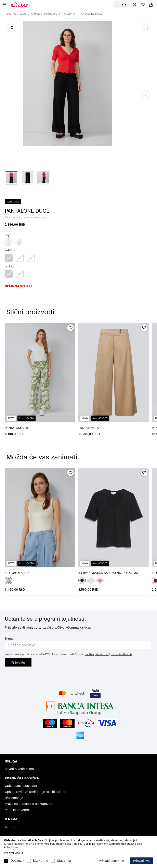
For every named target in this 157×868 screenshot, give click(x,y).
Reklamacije (14, 798)
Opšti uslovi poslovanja (22, 786)
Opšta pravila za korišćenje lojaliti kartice (36, 792)
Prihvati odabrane (112, 861)
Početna (10, 14)
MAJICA (17, 573)
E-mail (10, 638)
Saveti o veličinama (19, 769)
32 (20, 274)
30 (9, 274)
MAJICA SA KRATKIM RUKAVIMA (108, 573)
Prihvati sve (141, 861)
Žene (23, 14)
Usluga (11, 761)
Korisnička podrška (22, 778)
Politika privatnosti (19, 810)
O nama (11, 819)
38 (31, 258)
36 (20, 258)
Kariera (10, 827)
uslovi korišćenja (122, 654)
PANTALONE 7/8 (16, 428)
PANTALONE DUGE (91, 14)
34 (9, 258)
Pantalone (51, 14)
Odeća (36, 14)
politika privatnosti (97, 654)
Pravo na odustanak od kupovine (29, 804)
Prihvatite (18, 663)
